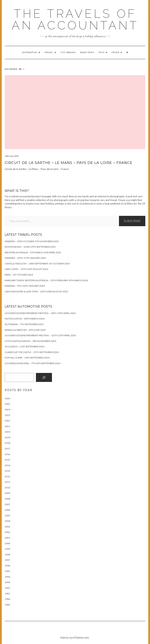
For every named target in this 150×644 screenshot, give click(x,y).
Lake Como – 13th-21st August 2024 (26, 269)
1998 (7, 555)
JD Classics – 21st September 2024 (25, 346)
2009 (7, 493)
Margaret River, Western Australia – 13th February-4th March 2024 (46, 280)
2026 (7, 398)
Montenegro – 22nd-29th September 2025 (30, 247)
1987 (7, 594)
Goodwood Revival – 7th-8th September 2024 (33, 363)
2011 (7, 482)
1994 (7, 577)
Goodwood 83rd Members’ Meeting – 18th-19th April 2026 (40, 313)
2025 (7, 404)
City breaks (68, 52)
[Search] (44, 377)
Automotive (31, 52)
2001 (7, 538)
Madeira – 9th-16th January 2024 (25, 286)
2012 (7, 476)
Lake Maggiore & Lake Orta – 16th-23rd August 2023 (36, 291)
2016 (7, 454)
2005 (7, 515)
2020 (7, 432)
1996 (7, 566)
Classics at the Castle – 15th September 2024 (32, 352)
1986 (7, 599)
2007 (7, 504)
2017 (7, 449)
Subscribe (132, 221)
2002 (7, 532)
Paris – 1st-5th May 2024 (19, 275)
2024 (7, 410)
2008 (7, 499)
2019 (7, 437)
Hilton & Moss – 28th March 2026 (25, 319)
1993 (7, 582)
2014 (7, 465)
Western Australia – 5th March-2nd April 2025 (33, 252)
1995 (7, 571)
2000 (7, 543)
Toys (103, 52)
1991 (7, 588)
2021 (7, 426)
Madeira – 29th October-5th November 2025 (32, 241)
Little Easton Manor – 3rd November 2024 (30, 341)
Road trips (87, 52)
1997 (7, 560)
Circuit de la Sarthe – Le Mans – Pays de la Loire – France (69, 163)
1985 (7, 605)
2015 (7, 460)
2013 (7, 471)
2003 (7, 527)
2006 (7, 510)
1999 (7, 549)
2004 (7, 521)
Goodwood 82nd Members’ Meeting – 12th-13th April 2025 (40, 335)
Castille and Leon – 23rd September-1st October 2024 (37, 264)
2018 (7, 443)
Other (117, 52)
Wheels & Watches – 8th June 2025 (25, 330)
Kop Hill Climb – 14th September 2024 (27, 358)
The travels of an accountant (75, 20)
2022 (7, 421)
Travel (50, 52)
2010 (7, 488)
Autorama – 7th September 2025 (24, 324)
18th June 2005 (12, 156)
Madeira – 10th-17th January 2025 (25, 258)
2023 (7, 415)
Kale (63, 638)
